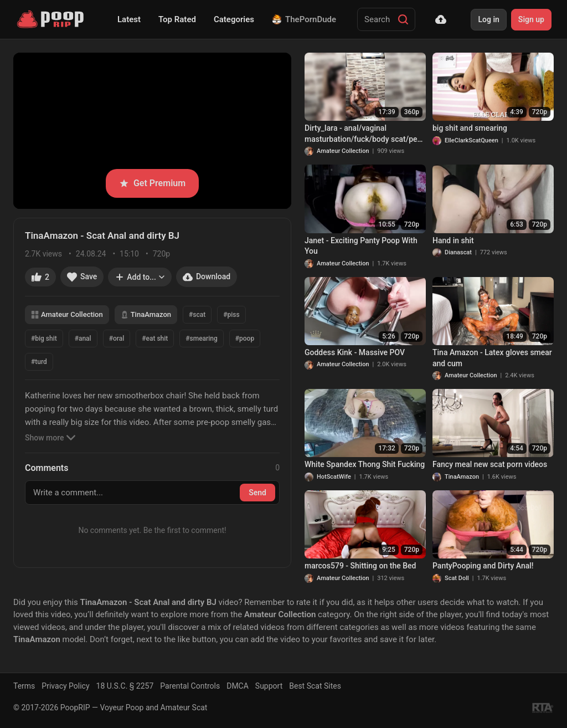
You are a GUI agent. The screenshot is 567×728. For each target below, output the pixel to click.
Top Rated (177, 19)
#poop (245, 339)
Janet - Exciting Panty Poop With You (361, 246)
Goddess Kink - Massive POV (355, 352)
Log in (488, 19)
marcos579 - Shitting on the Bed (360, 566)
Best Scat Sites (315, 686)
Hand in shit (453, 240)
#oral (117, 339)
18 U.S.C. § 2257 (125, 686)
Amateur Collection (67, 314)
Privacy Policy (65, 686)
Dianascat (458, 252)
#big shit (44, 339)
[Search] (403, 19)
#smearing (202, 339)
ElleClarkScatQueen (471, 140)
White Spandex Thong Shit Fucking (365, 464)
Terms (24, 686)
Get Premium (152, 183)
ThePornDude (304, 19)
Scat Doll (457, 578)
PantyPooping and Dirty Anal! (483, 566)
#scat (197, 315)
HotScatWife (334, 477)
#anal (83, 339)
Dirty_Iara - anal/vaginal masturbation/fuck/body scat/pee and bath (363, 134)
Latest (129, 19)
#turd (39, 362)
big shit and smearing (470, 128)
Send (257, 493)
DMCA (238, 686)
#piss (231, 315)
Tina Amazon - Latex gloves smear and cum (492, 358)
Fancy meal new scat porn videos (490, 464)
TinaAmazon (146, 314)
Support (269, 686)
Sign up (531, 19)
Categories (234, 19)
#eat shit (155, 339)
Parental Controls (190, 686)
